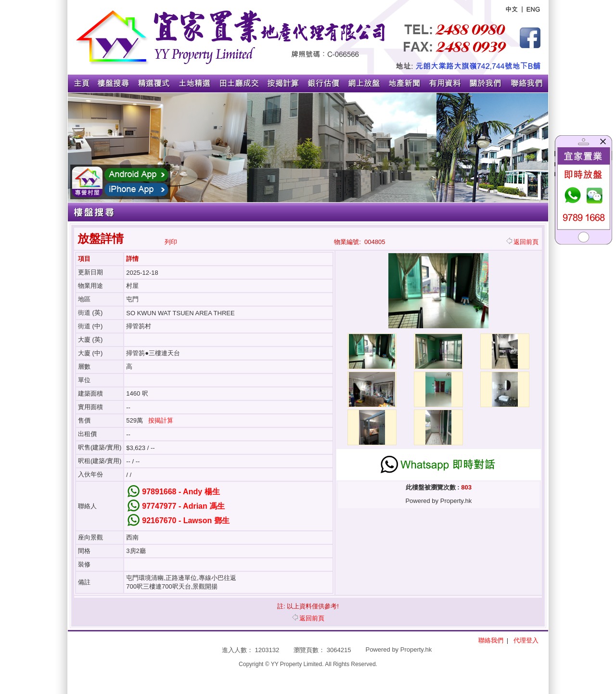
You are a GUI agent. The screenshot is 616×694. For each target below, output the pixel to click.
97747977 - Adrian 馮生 (183, 506)
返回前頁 (522, 242)
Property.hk (416, 649)
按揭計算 (161, 420)
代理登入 (526, 640)
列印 (171, 242)
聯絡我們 (491, 640)
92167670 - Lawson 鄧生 (186, 520)
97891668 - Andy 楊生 (181, 492)
